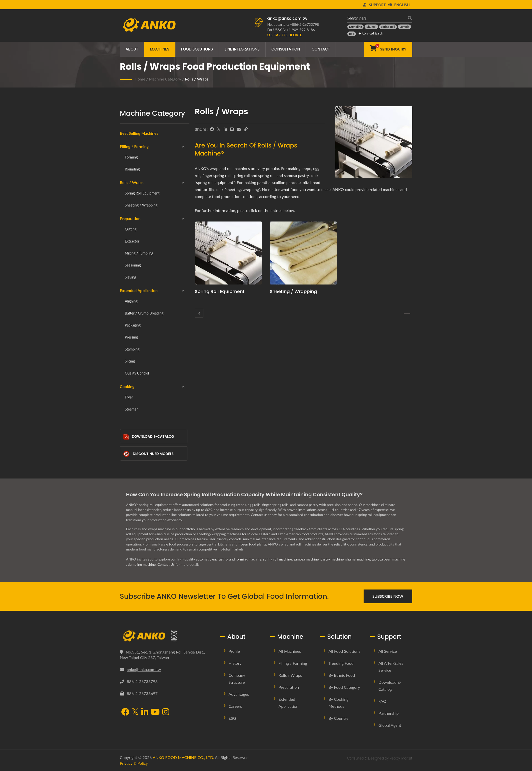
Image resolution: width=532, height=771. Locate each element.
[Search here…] (376, 18)
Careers (235, 706)
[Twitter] (219, 129)
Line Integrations (242, 49)
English (402, 5)
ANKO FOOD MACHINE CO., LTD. (183, 757)
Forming (131, 157)
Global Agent (390, 725)
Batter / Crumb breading (144, 313)
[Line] (232, 129)
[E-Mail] (239, 129)
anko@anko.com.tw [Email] (144, 669)
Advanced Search (370, 33)
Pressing (131, 337)
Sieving (131, 277)
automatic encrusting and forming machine (229, 559)
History (235, 663)
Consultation (286, 49)
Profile (234, 651)
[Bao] (352, 34)
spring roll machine (278, 559)
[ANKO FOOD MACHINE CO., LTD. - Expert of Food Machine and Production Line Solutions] (149, 24)
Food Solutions (197, 49)
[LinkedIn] (225, 129)
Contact (321, 49)
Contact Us (166, 564)
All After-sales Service (391, 667)
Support (377, 5)
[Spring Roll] (388, 27)
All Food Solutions (344, 651)
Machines (160, 49)
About (132, 49)
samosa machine (306, 559)
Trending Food (341, 663)
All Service (388, 651)
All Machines (290, 651)
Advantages (239, 694)
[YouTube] (155, 712)
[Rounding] (199, 313)
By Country (338, 718)
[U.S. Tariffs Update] (285, 35)
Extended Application (139, 290)
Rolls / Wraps (197, 79)
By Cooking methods (339, 703)
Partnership (389, 713)
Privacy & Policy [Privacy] (134, 763)
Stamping (132, 349)
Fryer (129, 397)
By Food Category (344, 687)
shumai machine (358, 559)
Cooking (127, 386)
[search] (409, 18)
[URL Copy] (246, 129)
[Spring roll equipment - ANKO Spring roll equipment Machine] (229, 253)
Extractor (132, 241)
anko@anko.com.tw (287, 18)
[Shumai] (371, 27)
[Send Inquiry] (388, 49)
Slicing (130, 361)
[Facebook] (212, 129)
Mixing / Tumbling (139, 253)
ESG (232, 718)
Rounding (132, 169)
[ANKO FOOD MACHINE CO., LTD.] (166, 636)
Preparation (130, 218)
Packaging (133, 325)
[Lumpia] (404, 27)
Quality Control (137, 373)
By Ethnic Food (342, 675)
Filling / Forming (134, 146)
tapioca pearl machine (388, 559)
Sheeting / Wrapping (141, 205)
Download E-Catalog (149, 437)
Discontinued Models (148, 454)
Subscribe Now (388, 596)
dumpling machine (142, 564)
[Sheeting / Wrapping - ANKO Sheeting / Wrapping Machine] (303, 253)
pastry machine (332, 559)
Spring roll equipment (142, 193)
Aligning (131, 301)
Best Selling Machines (139, 133)
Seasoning (133, 265)
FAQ (382, 701)
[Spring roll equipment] (407, 313)
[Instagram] (166, 712)
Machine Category (165, 79)
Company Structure (237, 679)
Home (140, 79)
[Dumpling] (356, 27)
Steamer (131, 409)
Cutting (131, 229)
